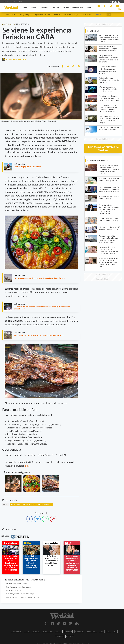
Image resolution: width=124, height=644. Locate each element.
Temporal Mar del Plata (42, 14)
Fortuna (59, 631)
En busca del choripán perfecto (18, 583)
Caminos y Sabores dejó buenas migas (20, 594)
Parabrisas (79, 631)
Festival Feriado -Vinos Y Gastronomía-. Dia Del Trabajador (31, 505)
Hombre (69, 631)
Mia (115, 631)
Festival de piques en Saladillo (26, 167)
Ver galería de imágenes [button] (14, 59)
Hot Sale (57, 14)
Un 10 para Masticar (14, 590)
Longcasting (25, 14)
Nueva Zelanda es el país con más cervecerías (23, 597)
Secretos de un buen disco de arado (19, 587)
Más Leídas (93, 31)
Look (102, 631)
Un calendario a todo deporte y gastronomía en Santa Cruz (38, 278)
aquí (27, 466)
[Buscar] (101, 14)
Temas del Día (11, 14)
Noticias (36, 631)
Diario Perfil (17, 631)
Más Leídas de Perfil (97, 160)
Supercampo (92, 631)
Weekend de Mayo (71, 14)
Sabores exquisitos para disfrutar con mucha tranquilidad (38, 335)
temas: (6, 504)
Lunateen (59, 637)
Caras (27, 631)
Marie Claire (48, 631)
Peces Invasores (88, 14)
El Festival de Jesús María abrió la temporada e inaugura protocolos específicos (42, 308)
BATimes (70, 637)
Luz (109, 631)
